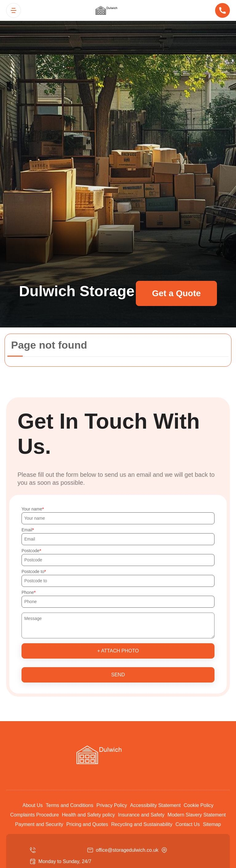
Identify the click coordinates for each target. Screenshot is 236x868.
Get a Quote (177, 293)
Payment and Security (39, 824)
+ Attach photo (118, 651)
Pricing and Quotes (87, 824)
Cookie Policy (199, 805)
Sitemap (212, 824)
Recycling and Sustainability (142, 824)
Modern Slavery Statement (197, 815)
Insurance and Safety (141, 815)
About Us (33, 805)
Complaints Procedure (34, 815)
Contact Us (188, 824)
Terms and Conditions (70, 805)
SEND (118, 675)
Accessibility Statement (155, 805)
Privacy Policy (112, 805)
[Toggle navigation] (14, 10)
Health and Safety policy (89, 815)
